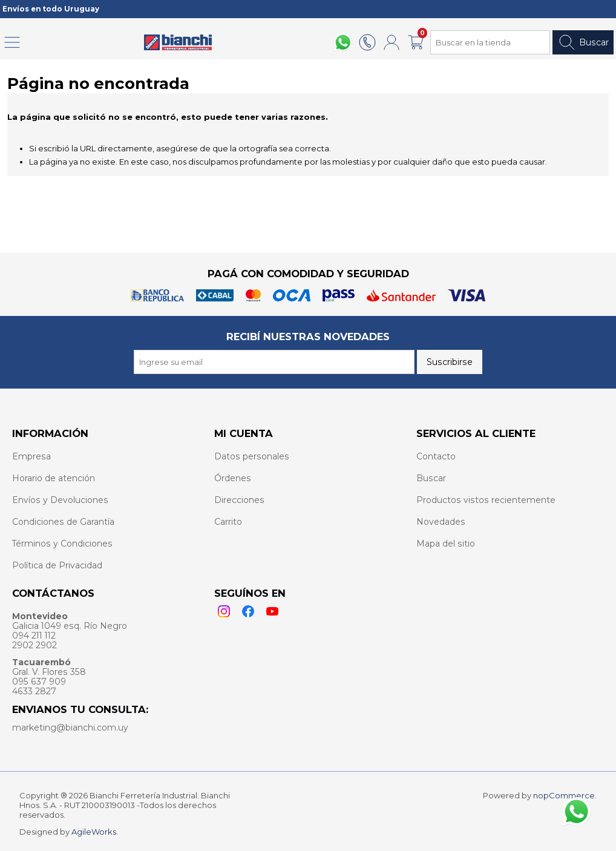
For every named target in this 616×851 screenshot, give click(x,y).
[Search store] (490, 42)
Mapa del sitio (446, 544)
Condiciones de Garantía (63, 522)
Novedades (441, 522)
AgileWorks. (95, 832)
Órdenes (233, 478)
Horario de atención (54, 478)
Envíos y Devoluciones (60, 500)
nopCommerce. (565, 795)
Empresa (31, 456)
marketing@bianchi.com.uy (70, 728)
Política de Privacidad (57, 565)
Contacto (436, 456)
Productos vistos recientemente (486, 500)
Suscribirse (450, 362)
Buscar (583, 42)
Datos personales (252, 456)
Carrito (228, 522)
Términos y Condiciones (62, 544)
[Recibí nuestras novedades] (274, 362)
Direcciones (239, 500)
